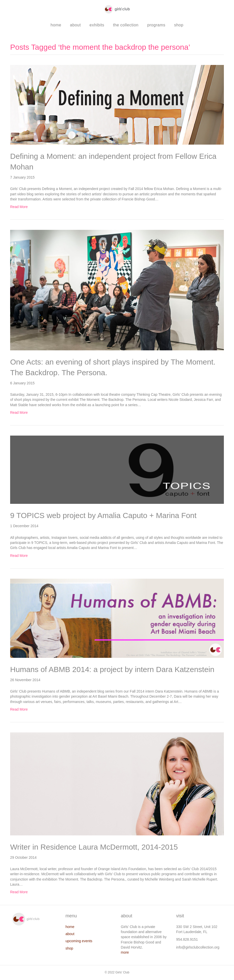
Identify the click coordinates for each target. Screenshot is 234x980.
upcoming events (79, 941)
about (75, 25)
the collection (126, 25)
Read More (19, 207)
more (125, 952)
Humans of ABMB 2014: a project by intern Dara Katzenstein (112, 669)
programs (156, 25)
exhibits (97, 25)
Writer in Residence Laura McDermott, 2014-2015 (94, 847)
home (56, 25)
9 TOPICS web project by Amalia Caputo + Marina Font (103, 515)
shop (179, 25)
